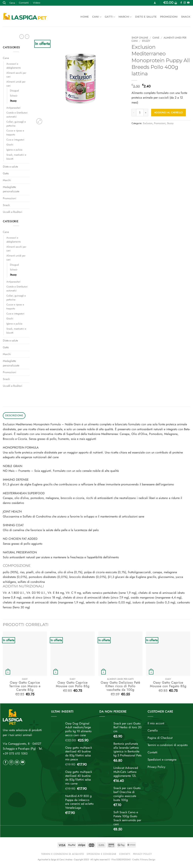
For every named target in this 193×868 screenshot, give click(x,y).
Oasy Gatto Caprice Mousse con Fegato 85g (168, 684)
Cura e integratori (15, 140)
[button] (155, 3)
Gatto (6, 173)
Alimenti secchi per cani (16, 75)
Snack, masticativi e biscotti (16, 157)
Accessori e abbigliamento (14, 66)
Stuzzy (13, 101)
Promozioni (169, 17)
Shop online (140, 38)
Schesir (14, 96)
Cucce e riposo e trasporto (15, 133)
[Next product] (22, 36)
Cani (97, 17)
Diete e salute (146, 17)
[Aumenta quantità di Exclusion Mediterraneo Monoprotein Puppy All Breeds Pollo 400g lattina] (146, 113)
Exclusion (148, 123)
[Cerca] (4, 3)
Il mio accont (156, 723)
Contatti (24, 3)
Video (37, 3)
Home (85, 17)
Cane (6, 58)
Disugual (14, 91)
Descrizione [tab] (14, 415)
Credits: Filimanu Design (144, 860)
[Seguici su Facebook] (181, 3)
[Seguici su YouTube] (188, 3)
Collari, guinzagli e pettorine (16, 124)
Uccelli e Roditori (13, 212)
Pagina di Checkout (160, 738)
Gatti (110, 17)
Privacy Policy (156, 767)
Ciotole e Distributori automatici (17, 115)
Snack (186, 17)
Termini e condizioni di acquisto (168, 745)
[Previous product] (27, 36)
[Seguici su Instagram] (185, 3)
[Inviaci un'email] (17, 762)
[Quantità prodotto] (140, 113)
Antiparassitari (13, 108)
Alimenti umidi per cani (16, 84)
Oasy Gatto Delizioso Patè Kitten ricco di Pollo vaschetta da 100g (120, 686)
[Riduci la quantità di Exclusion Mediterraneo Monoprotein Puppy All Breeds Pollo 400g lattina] (134, 113)
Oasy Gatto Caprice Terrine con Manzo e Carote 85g (25, 686)
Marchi (125, 17)
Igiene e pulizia (14, 150)
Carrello (153, 730)
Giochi (10, 145)
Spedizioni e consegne (162, 759)
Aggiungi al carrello (168, 112)
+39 (15, 753)
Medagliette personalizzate (11, 189)
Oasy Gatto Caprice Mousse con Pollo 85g (73, 684)
